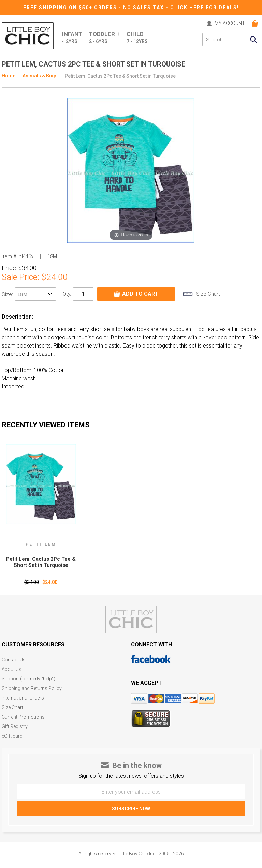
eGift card (12, 736)
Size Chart (12, 708)
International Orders (23, 698)
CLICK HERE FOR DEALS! (205, 8)
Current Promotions (23, 717)
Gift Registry (15, 727)
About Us (12, 669)
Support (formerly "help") (28, 679)
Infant (72, 38)
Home (9, 76)
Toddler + (104, 38)
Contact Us (14, 660)
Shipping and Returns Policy (32, 688)
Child (137, 38)
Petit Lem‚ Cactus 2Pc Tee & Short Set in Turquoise (41, 562)
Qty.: (68, 294)
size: (8, 294)
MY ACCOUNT (230, 23)
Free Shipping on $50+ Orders (71, 8)
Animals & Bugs (40, 76)
